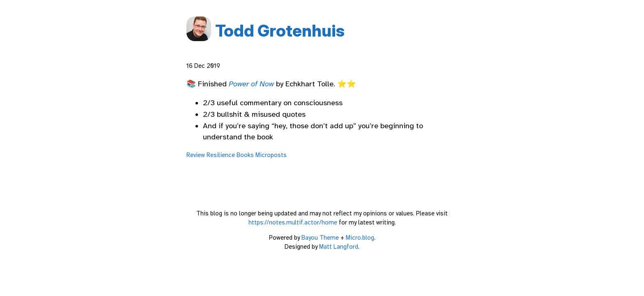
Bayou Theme (320, 238)
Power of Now (251, 84)
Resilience (221, 155)
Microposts (271, 155)
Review (196, 155)
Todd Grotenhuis (280, 31)
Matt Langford (339, 247)
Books (245, 155)
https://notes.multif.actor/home (293, 222)
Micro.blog (360, 238)
